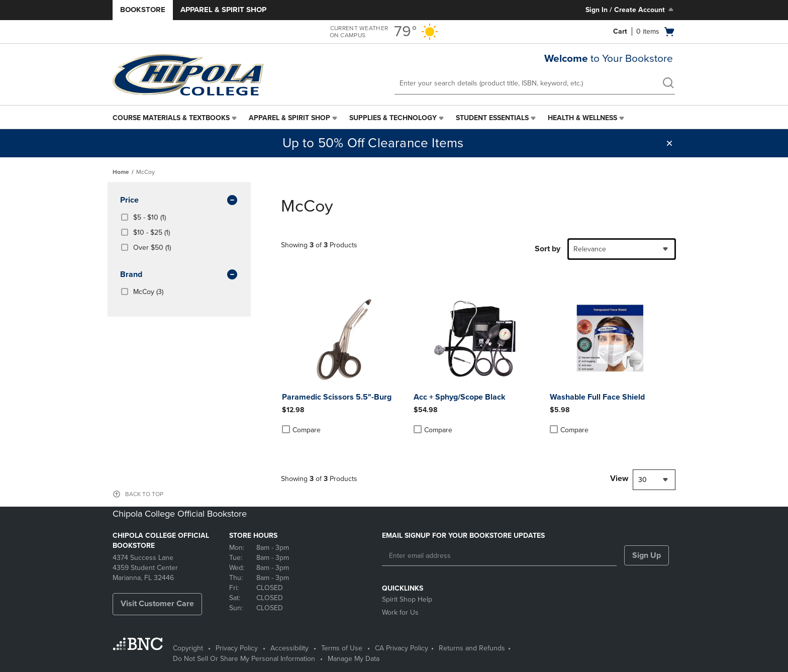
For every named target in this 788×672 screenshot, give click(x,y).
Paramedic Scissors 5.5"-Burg (337, 397)
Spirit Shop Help (407, 599)
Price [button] (179, 201)
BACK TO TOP (144, 494)
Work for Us (400, 612)
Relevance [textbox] (590, 249)
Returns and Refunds (472, 648)
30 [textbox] (643, 480)
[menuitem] (176, 118)
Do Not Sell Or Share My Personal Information (244, 659)
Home (121, 172)
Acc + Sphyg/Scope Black (460, 397)
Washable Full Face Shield (597, 397)
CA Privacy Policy (402, 648)
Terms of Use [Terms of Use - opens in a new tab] (342, 648)
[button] (669, 143)
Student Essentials (492, 118)
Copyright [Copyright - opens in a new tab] (188, 648)
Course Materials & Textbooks (171, 118)
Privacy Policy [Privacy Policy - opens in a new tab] (237, 648)
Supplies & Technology (393, 118)
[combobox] (622, 249)
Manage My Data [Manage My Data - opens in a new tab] (354, 659)
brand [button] (179, 275)
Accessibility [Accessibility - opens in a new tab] (289, 648)
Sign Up (647, 555)
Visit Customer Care (157, 604)
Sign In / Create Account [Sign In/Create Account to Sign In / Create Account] (630, 10)
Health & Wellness (582, 118)
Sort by (548, 249)
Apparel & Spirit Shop (223, 10)
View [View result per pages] (619, 478)
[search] (668, 84)
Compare (301, 430)
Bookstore (143, 10)
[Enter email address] (499, 556)
